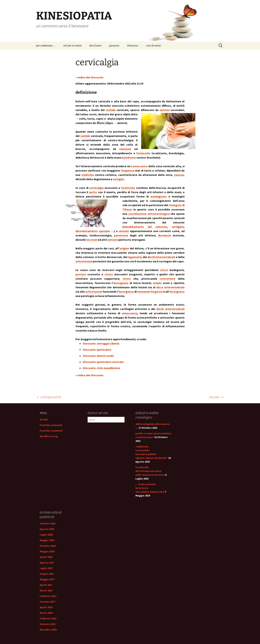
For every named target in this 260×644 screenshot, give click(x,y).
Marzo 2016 (46, 613)
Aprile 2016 (46, 607)
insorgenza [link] (121, 283)
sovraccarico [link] (139, 166)
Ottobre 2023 (48, 523)
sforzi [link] (164, 270)
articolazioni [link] (84, 261)
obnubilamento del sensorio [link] (145, 227)
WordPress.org (49, 436)
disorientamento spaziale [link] (93, 231)
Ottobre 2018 (48, 546)
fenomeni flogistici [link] (150, 292)
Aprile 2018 (46, 557)
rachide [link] (111, 110)
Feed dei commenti (51, 431)
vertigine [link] (178, 227)
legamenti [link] (135, 257)
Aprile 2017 (46, 585)
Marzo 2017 (46, 590)
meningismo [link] (159, 196)
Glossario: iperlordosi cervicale (103, 362)
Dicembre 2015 (48, 630)
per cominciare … (46, 45)
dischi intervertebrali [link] (161, 257)
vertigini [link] (118, 179)
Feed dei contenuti (51, 425)
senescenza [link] (129, 313)
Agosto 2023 (47, 529)
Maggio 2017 (47, 579)
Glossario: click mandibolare (101, 368)
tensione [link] (125, 149)
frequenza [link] (128, 170)
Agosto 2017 (47, 563)
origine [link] (124, 248)
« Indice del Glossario (89, 77)
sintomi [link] (165, 110)
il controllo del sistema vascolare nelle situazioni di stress (150, 471)
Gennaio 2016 (47, 624)
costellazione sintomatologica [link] (149, 214)
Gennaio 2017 (47, 602)
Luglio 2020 (46, 535)
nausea (216, 397)
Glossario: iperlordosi (97, 350)
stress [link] (109, 274)
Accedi (44, 419)
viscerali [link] (92, 240)
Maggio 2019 (47, 540)
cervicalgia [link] (96, 188)
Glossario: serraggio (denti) (101, 343)
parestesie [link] (121, 235)
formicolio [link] (143, 153)
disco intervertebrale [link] (170, 287)
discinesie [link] (164, 235)
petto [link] (93, 192)
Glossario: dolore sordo (98, 356)
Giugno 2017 (47, 574)
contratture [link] (167, 279)
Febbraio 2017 (48, 596)
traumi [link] (157, 283)
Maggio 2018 (47, 551)
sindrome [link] (130, 157)
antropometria (49, 397)
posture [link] (81, 274)
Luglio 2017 (46, 568)
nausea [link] (179, 175)
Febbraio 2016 (48, 618)
